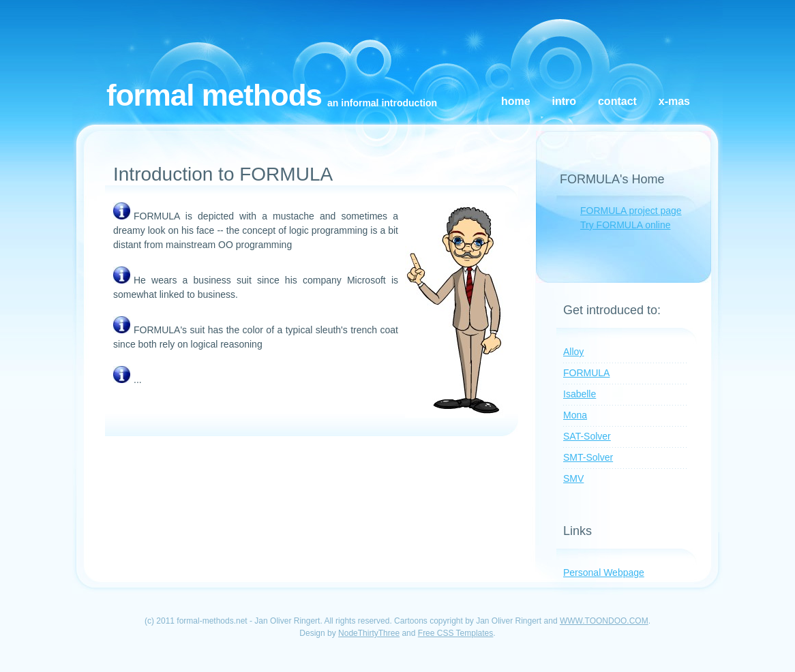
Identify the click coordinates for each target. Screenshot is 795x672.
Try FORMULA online (626, 225)
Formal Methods (214, 95)
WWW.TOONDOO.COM (604, 621)
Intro (565, 101)
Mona (575, 415)
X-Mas (674, 101)
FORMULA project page (631, 211)
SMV (573, 478)
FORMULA (586, 373)
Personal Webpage (604, 572)
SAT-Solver (587, 436)
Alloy (573, 352)
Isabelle (580, 394)
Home (516, 101)
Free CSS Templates (456, 633)
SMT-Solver (588, 457)
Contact (617, 101)
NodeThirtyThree (369, 633)
